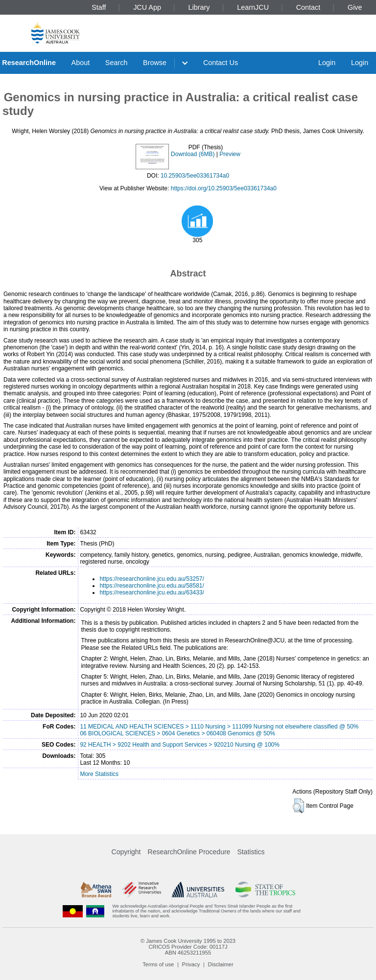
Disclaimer (221, 964)
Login (327, 63)
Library (199, 7)
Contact (308, 7)
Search (117, 63)
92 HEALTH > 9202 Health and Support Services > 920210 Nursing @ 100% (180, 745)
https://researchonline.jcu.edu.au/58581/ (152, 586)
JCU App (147, 7)
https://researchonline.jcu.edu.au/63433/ (152, 593)
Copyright (126, 852)
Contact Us (221, 63)
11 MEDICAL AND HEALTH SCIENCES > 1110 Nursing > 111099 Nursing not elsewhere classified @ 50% (219, 727)
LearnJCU (253, 7)
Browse (155, 63)
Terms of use (158, 964)
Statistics (251, 852)
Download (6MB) (193, 154)
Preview (230, 154)
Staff (99, 7)
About (81, 63)
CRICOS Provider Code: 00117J (188, 947)
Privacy (191, 964)
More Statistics (99, 774)
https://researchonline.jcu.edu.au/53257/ (152, 579)
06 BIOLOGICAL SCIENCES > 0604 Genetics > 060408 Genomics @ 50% (177, 733)
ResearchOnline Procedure (189, 852)
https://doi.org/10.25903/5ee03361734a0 (224, 188)
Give (355, 7)
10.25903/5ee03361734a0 (195, 176)
